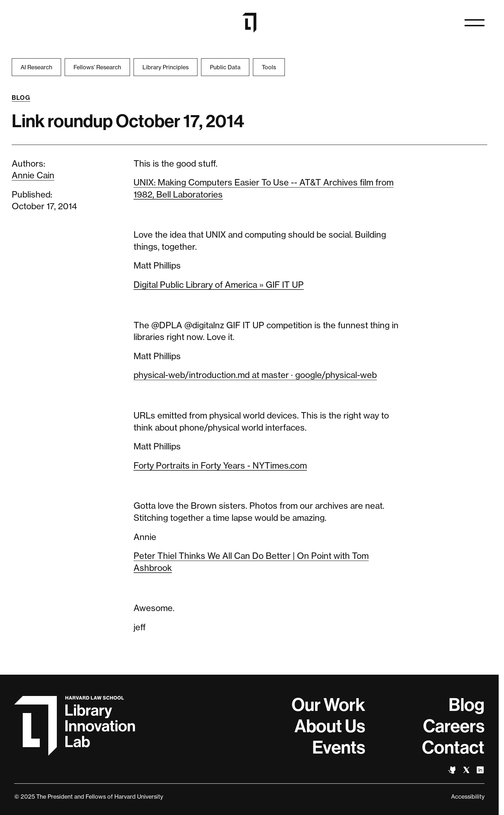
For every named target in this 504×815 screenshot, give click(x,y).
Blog (21, 98)
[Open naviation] (475, 23)
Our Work (328, 705)
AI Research (36, 67)
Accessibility (468, 797)
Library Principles (166, 67)
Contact (453, 747)
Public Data (225, 67)
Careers (454, 726)
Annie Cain (33, 175)
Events (339, 747)
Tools (269, 67)
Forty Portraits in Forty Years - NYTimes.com (220, 466)
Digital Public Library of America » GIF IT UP (219, 285)
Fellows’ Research (97, 67)
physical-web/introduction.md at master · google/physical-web (255, 375)
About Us (330, 726)
